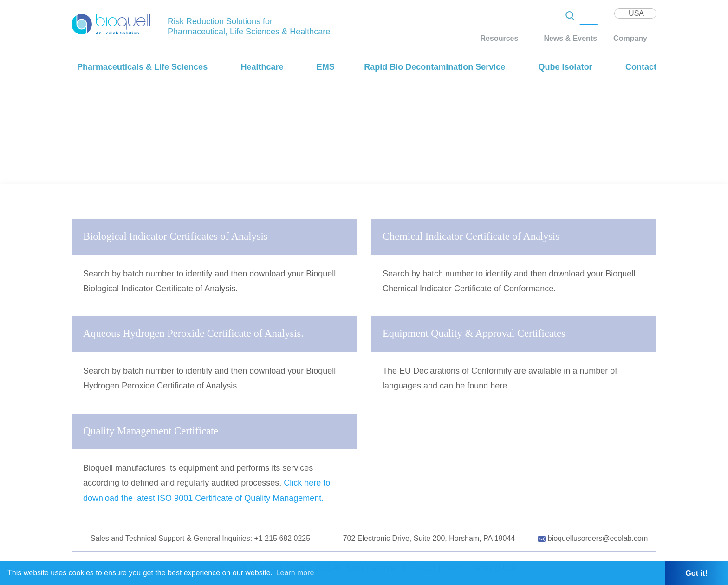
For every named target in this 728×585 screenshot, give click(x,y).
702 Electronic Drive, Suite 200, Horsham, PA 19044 (429, 538)
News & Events (570, 38)
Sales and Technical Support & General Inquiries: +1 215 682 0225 (200, 538)
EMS (326, 67)
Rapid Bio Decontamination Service (435, 67)
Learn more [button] (295, 573)
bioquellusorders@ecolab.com (598, 538)
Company (630, 38)
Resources (500, 38)
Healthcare (262, 67)
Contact (641, 67)
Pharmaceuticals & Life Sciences (142, 67)
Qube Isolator (565, 67)
